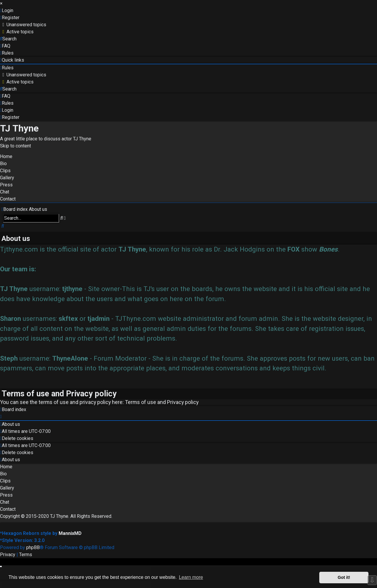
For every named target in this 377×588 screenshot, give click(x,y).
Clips (5, 171)
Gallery (7, 178)
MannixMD (70, 533)
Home (6, 156)
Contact (8, 199)
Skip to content (15, 146)
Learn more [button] (191, 577)
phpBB (33, 547)
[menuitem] (7, 10)
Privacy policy (183, 402)
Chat (5, 192)
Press (6, 185)
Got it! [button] (344, 577)
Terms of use (140, 402)
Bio (3, 164)
